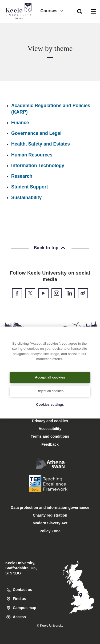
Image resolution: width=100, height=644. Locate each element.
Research (22, 176)
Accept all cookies (50, 377)
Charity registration (50, 515)
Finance (20, 123)
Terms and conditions (50, 436)
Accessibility (20, 26)
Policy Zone (50, 531)
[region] (50, 373)
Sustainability (26, 198)
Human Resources (32, 155)
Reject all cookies (50, 391)
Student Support (30, 187)
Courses (52, 11)
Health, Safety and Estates (41, 144)
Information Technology (38, 166)
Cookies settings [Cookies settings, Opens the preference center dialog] (50, 404)
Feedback (50, 444)
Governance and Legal (36, 133)
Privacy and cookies (50, 421)
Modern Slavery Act (50, 523)
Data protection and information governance (50, 508)
